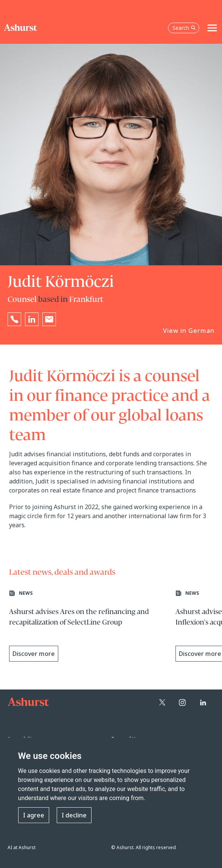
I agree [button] (34, 815)
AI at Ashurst (22, 847)
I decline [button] (74, 815)
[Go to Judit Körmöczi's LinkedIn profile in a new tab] (32, 319)
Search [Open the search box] (184, 28)
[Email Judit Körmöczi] (49, 319)
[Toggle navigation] (212, 28)
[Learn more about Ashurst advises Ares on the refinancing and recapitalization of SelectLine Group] (88, 628)
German (201, 331)
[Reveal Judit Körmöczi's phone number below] (14, 319)
